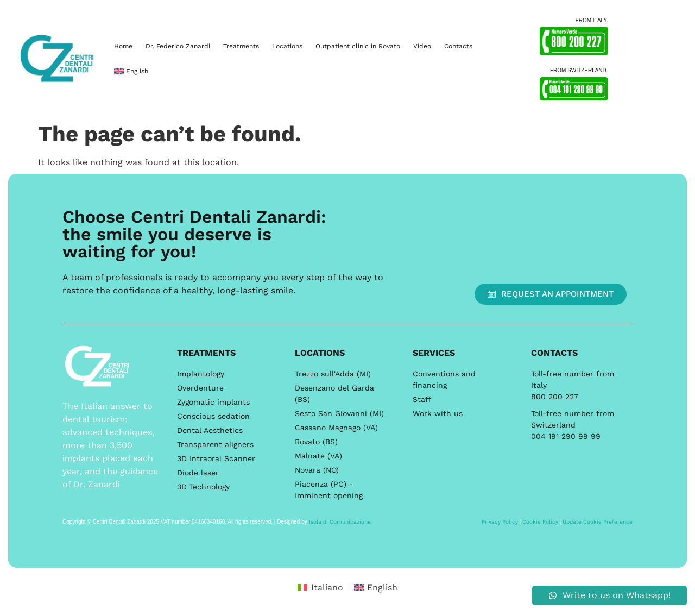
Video (422, 46)
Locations (287, 46)
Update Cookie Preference (598, 522)
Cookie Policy (540, 522)
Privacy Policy (500, 522)
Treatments (241, 46)
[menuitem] (131, 71)
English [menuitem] (382, 587)
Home (123, 46)
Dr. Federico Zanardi (178, 46)
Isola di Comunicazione (340, 522)
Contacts (458, 46)
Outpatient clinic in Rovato (358, 46)
